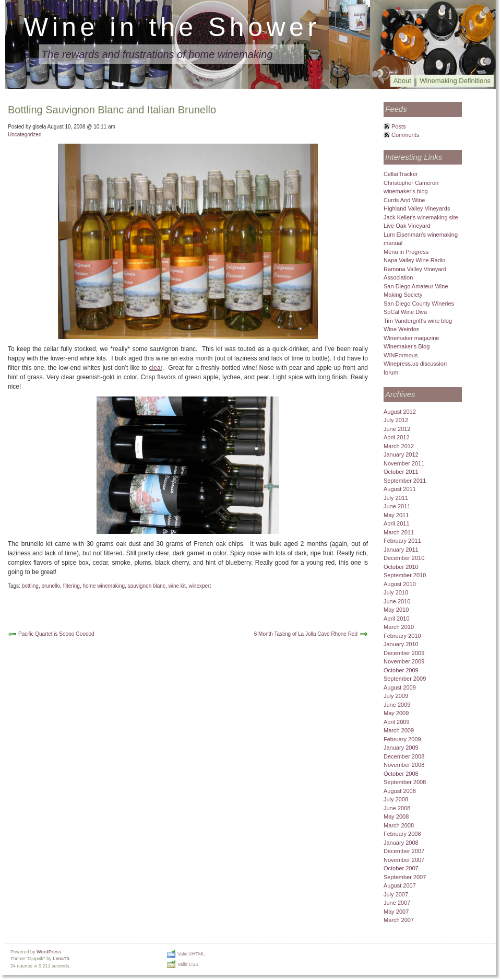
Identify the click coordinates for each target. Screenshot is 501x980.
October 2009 (401, 670)
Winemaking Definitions (455, 81)
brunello (51, 586)
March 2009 (399, 730)
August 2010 (400, 584)
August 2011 (400, 489)
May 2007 (396, 912)
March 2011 (399, 532)
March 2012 (399, 446)
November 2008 (404, 765)
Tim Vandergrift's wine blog (418, 321)
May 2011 (396, 515)
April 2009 (397, 722)
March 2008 (399, 825)
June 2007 (397, 903)
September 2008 (405, 782)
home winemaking (104, 586)
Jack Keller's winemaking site (421, 217)
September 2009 (405, 679)
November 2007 (404, 860)
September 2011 (405, 481)
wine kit (177, 586)
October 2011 (401, 472)
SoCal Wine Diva (405, 312)
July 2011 (396, 498)
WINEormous (401, 355)
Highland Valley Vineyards (417, 208)
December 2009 (404, 653)
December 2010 (404, 558)
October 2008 (401, 774)
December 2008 (404, 756)
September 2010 (405, 575)
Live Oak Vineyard (407, 226)
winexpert (200, 586)
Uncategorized (25, 135)
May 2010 (396, 610)
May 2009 (396, 713)
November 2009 (404, 661)
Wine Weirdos (401, 329)
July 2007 (396, 894)
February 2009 (402, 739)
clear (156, 368)
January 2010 (401, 644)
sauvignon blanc (147, 586)
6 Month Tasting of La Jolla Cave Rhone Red (306, 634)
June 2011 (397, 506)
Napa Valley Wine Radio (414, 260)
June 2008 (397, 808)
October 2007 (401, 868)
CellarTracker (401, 174)
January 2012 (401, 454)
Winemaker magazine (411, 338)
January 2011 (401, 550)
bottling (30, 586)
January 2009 (401, 748)
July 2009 (396, 696)
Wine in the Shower (172, 27)
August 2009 (400, 687)
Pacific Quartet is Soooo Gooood (56, 634)
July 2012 (396, 420)
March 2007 (399, 920)
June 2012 (397, 429)
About (402, 81)
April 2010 (397, 619)
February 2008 (402, 834)
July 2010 (396, 592)
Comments (405, 135)
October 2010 (401, 567)
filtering (71, 586)
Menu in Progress (406, 252)
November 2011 (404, 463)
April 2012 (397, 437)
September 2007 (405, 877)
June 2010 (397, 601)
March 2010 (399, 627)
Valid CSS (188, 964)
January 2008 (401, 843)
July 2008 (396, 799)
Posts (399, 126)
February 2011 (402, 541)
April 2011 (397, 523)
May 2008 (396, 816)
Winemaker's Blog (407, 346)
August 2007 (400, 885)
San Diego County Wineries (419, 304)
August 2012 (400, 412)
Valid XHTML (191, 954)
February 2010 (402, 636)
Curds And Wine (404, 200)
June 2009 (397, 705)
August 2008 (400, 791)
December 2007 (404, 851)
